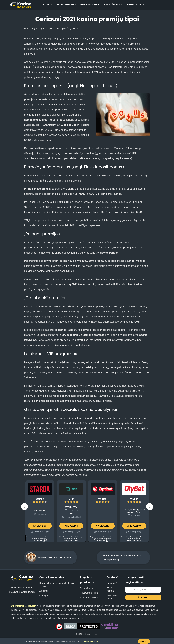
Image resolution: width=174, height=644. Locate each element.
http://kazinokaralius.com (23, 606)
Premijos (44, 595)
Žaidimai (44, 591)
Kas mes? (112, 583)
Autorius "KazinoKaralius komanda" (55, 557)
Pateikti (143, 598)
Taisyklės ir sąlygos (40, 541)
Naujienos (120, 555)
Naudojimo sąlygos (90, 588)
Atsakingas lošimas (90, 597)
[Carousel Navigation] (87, 507)
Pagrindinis (108, 555)
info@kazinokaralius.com (22, 592)
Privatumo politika (89, 593)
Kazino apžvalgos (41, 532)
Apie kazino (40, 526)
